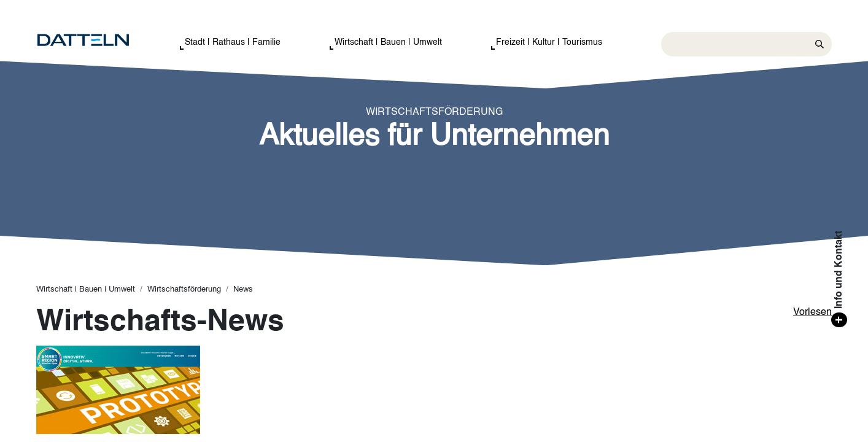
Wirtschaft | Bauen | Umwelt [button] (388, 42)
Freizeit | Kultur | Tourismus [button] (549, 42)
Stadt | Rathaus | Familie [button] (233, 42)
